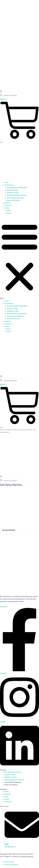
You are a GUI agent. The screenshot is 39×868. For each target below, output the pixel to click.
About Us (8, 203)
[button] (19, 258)
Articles (7, 208)
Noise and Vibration (13, 200)
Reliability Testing (13, 193)
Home (7, 183)
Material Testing (12, 190)
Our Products (9, 185)
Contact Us (8, 205)
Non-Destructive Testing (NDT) (17, 188)
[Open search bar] (1, 92)
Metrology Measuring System (17, 195)
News (9, 210)
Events (9, 213)
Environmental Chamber (25, 430)
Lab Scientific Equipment (15, 198)
